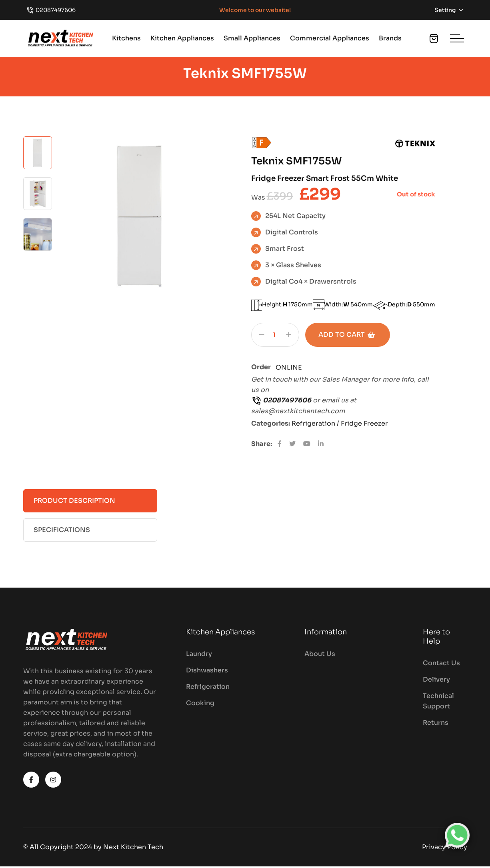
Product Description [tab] (74, 502)
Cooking (200, 705)
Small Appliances (252, 38)
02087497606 (56, 10)
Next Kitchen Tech (133, 849)
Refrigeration (208, 689)
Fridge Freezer (364, 425)
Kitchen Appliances (182, 38)
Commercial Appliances (330, 38)
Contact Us (441, 665)
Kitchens (126, 38)
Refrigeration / (316, 425)
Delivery (436, 681)
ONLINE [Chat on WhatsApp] (289, 369)
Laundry (199, 656)
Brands (390, 38)
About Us (320, 656)
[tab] (38, 154)
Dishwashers (207, 672)
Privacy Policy (445, 849)
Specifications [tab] (62, 531)
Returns (436, 725)
